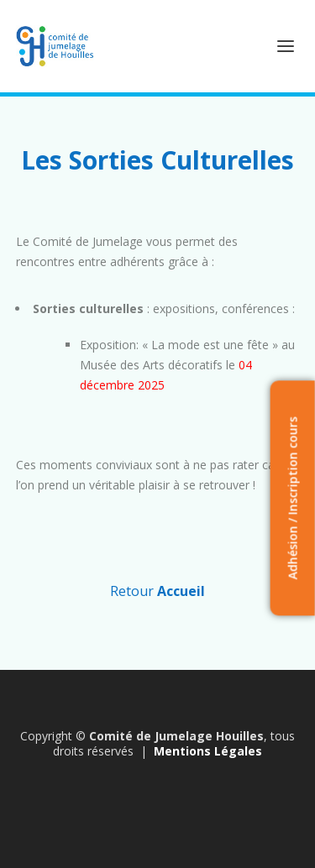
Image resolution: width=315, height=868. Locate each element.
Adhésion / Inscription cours (292, 498)
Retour (157, 591)
